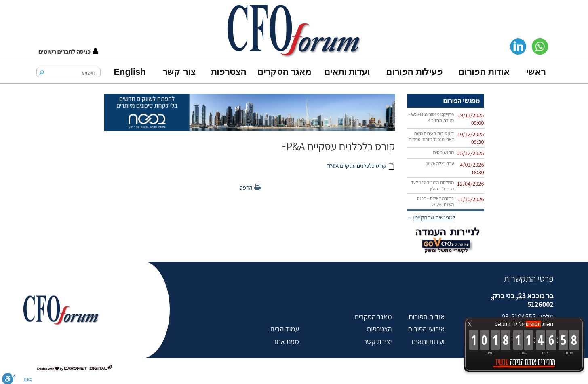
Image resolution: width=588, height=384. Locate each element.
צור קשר (179, 72)
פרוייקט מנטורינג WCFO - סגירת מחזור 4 (431, 117)
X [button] (469, 324)
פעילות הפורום (414, 72)
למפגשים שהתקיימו (434, 217)
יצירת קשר (377, 341)
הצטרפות (229, 72)
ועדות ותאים (347, 72)
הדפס (246, 187)
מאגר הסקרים (284, 72)
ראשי (536, 72)
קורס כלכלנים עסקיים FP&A (356, 166)
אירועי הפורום (426, 329)
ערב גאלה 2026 (440, 164)
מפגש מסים (443, 152)
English (130, 72)
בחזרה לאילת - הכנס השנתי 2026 (436, 201)
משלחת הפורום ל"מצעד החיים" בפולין (432, 186)
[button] (68, 52)
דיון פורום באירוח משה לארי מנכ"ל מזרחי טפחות (431, 136)
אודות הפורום (484, 72)
